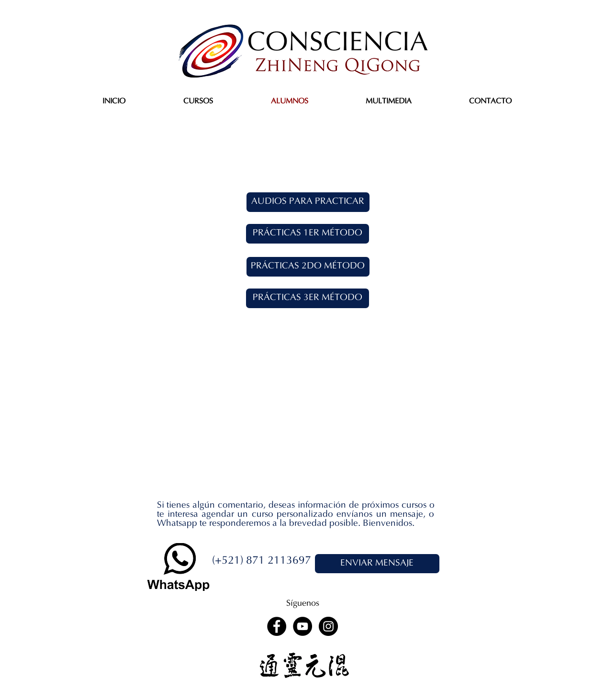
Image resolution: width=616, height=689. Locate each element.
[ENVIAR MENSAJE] (377, 564)
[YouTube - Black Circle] (302, 626)
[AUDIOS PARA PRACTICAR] (308, 202)
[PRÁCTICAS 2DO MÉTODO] (308, 267)
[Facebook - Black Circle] (277, 626)
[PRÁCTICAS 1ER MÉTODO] (308, 234)
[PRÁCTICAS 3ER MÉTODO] (308, 298)
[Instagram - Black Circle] (328, 626)
